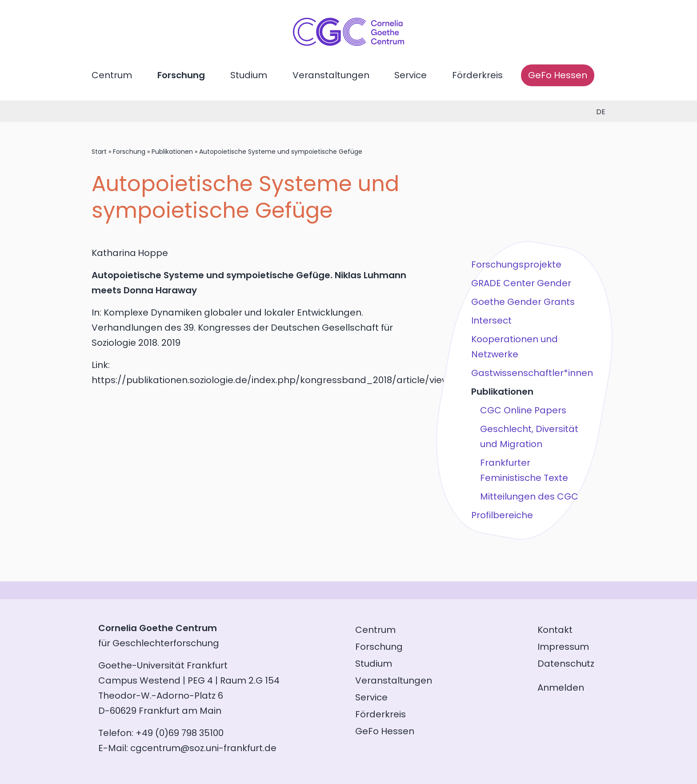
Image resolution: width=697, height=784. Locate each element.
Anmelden (561, 688)
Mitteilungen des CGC (529, 496)
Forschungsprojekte (516, 264)
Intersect (491, 320)
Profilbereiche (502, 515)
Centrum (112, 75)
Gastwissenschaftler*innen (532, 373)
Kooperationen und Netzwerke (515, 347)
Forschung (181, 75)
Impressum (563, 647)
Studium (249, 75)
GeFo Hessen (558, 75)
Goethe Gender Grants (523, 302)
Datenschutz (566, 664)
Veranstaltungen (331, 75)
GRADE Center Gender (521, 283)
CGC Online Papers (523, 410)
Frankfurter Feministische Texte (524, 470)
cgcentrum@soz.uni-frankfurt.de (203, 748)
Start (99, 152)
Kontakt (555, 630)
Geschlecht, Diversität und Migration (529, 436)
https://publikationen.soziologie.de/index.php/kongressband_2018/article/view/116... (281, 380)
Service (411, 75)
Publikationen (172, 152)
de (601, 112)
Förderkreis (477, 75)
